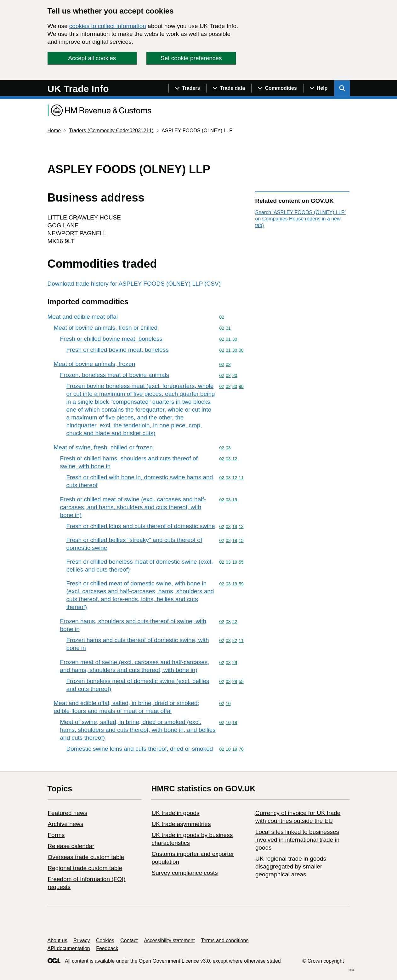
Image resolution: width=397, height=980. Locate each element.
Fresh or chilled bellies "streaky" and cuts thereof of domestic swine (134, 544)
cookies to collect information (108, 26)
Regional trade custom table (85, 868)
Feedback (107, 948)
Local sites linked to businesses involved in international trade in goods (297, 840)
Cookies (105, 940)
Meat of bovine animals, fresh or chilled (106, 328)
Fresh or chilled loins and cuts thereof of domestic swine (141, 526)
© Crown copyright (323, 961)
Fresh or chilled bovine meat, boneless (111, 339)
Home (54, 131)
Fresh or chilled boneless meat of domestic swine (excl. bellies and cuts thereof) (140, 566)
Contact (129, 940)
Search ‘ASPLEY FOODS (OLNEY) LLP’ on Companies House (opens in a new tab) (300, 219)
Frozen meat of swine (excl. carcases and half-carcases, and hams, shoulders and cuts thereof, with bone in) (135, 666)
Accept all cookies (92, 58)
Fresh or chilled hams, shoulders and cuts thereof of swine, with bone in (129, 462)
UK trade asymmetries (181, 824)
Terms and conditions (225, 940)
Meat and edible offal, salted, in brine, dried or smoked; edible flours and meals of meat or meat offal (127, 707)
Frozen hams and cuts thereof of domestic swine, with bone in (138, 644)
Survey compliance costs (184, 873)
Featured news (68, 813)
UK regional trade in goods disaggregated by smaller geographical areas (291, 866)
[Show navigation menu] (187, 88)
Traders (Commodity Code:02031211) (111, 131)
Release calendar (71, 846)
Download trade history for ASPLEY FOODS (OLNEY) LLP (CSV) (134, 284)
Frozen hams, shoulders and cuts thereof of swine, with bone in (133, 625)
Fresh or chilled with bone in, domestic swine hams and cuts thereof (140, 481)
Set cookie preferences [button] (191, 58)
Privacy (82, 940)
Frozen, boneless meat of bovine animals (115, 375)
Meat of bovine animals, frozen (95, 364)
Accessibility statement (169, 940)
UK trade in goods (175, 813)
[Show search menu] (342, 88)
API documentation (69, 948)
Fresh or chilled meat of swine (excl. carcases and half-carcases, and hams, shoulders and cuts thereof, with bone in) (133, 507)
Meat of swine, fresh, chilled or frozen (103, 447)
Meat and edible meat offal (83, 317)
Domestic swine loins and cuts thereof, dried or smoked (140, 749)
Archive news (66, 824)
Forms (56, 835)
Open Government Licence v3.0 (174, 961)
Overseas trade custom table (86, 857)
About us (57, 940)
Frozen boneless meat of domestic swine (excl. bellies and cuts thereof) (138, 685)
